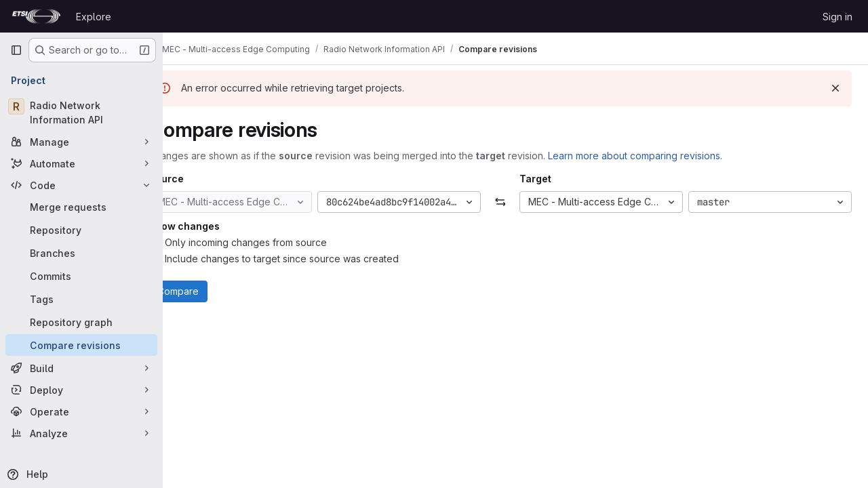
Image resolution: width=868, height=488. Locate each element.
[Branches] (81, 253)
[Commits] (81, 276)
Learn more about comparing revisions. (666, 156)
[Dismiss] (835, 88)
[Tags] (81, 299)
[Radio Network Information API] (81, 113)
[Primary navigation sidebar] (16, 50)
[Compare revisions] (81, 345)
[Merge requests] (81, 207)
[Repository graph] (81, 322)
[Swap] (515, 202)
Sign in (837, 17)
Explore (94, 17)
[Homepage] (36, 16)
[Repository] (81, 230)
